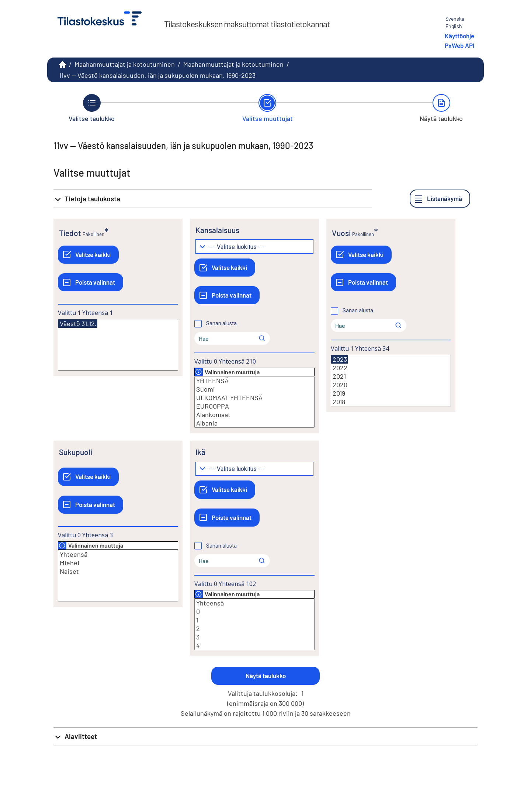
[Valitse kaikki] (88, 255)
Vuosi (341, 233)
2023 (339, 359)
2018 (391, 402)
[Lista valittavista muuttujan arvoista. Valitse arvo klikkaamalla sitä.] (118, 345)
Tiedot (70, 233)
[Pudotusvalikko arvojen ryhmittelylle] (254, 247)
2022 (391, 368)
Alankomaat (254, 415)
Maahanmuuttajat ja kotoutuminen (125, 64)
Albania (254, 423)
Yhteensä (118, 554)
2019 (391, 393)
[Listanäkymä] (440, 199)
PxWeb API (459, 45)
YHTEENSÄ (254, 381)
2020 (391, 385)
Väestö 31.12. (78, 324)
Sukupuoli (76, 452)
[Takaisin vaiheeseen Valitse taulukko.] (92, 108)
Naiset (118, 571)
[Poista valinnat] (91, 282)
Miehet (118, 563)
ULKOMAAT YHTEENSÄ (254, 398)
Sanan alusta (221, 323)
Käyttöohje (459, 36)
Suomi (254, 389)
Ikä (200, 452)
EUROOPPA (254, 406)
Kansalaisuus (217, 230)
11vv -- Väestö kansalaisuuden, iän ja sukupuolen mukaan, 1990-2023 (157, 75)
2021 (391, 376)
